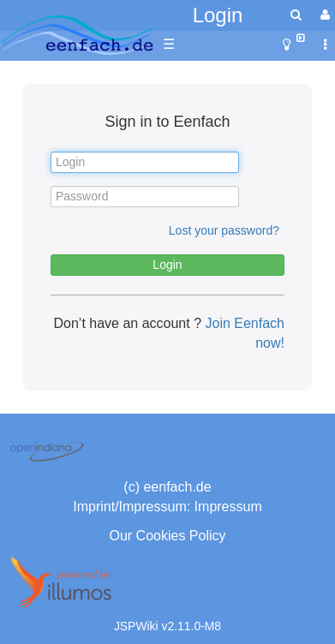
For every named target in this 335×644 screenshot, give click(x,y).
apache (77, 35)
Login (218, 15)
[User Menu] (323, 15)
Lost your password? (224, 230)
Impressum (228, 507)
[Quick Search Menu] (296, 15)
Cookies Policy (181, 536)
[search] (296, 15)
